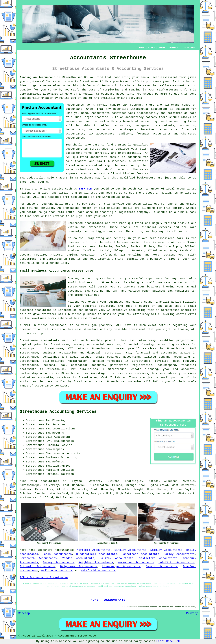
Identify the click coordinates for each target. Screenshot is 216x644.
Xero (156, 255)
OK (178, 641)
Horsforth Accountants (38, 558)
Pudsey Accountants (58, 562)
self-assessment (165, 77)
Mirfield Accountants (94, 550)
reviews (59, 216)
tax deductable (32, 178)
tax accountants (101, 134)
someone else (50, 86)
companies (115, 231)
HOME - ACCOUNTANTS (108, 600)
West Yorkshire (41, 550)
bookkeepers (146, 178)
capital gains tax (34, 344)
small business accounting (118, 357)
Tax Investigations (61, 429)
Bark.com (85, 189)
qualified (141, 145)
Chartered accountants (85, 223)
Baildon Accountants (57, 571)
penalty (156, 259)
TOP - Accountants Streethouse (44, 578)
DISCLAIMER (188, 48)
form (73, 193)
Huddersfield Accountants (97, 554)
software (190, 242)
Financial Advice (59, 445)
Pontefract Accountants (140, 554)
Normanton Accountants (136, 562)
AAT (68, 157)
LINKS (151, 48)
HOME (142, 48)
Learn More (165, 641)
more (79, 498)
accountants (80, 197)
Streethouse (89, 81)
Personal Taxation (60, 474)
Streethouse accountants (40, 340)
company (143, 212)
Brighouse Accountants (79, 567)
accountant (125, 94)
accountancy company (141, 117)
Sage (173, 251)
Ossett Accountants (162, 567)
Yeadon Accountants (78, 558)
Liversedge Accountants (121, 567)
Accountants (101, 113)
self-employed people (116, 208)
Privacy (192, 613)
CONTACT (173, 48)
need (84, 113)
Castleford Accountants (158, 558)
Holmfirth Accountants (177, 562)
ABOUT (162, 48)
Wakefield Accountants (98, 571)
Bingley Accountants (130, 550)
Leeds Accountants (57, 554)
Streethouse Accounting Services (58, 412)
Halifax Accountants (117, 558)
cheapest (74, 242)
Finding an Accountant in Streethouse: (51, 77)
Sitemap (24, 613)
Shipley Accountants (166, 550)
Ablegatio (121, 251)
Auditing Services (60, 470)
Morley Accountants (179, 554)
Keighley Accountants (96, 562)
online (122, 98)
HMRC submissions (84, 369)
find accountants (45, 481)
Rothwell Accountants (37, 567)
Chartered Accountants (63, 453)
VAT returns (78, 349)
